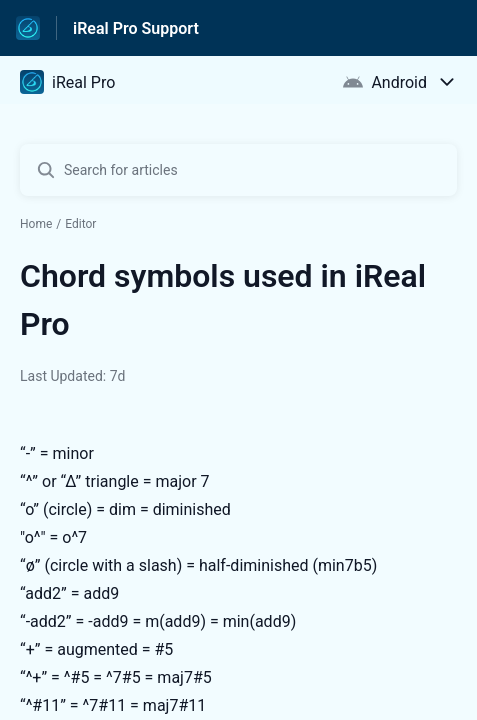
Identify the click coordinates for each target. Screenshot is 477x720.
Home (36, 224)
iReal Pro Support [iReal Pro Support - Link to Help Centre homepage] (136, 28)
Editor (80, 224)
